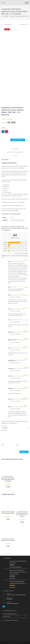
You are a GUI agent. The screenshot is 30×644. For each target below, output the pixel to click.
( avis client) (10, 119)
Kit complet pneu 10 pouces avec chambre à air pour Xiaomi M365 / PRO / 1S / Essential (8, 479)
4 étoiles (5, 244)
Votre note (4, 426)
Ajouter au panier (18, 140)
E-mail (18, 445)
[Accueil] (2, 16)
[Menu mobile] (4, 3)
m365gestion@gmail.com (13, 603)
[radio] (3, 132)
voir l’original (17, 297)
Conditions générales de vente (10, 614)
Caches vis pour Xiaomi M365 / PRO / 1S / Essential (8, 540)
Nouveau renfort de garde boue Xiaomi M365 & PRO (8, 513)
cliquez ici (18, 209)
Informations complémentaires (15, 152)
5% (26, 247)
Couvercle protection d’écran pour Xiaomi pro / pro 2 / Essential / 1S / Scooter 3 (22, 514)
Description (15, 149)
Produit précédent (8, 24)
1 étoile (5, 251)
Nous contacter (6, 616)
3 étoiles (5, 247)
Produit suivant (23, 24)
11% (26, 244)
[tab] (15, 149)
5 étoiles (5, 242)
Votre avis (4, 430)
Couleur (4, 128)
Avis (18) (15, 155)
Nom (3, 445)
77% (26, 242)
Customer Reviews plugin (23, 253)
